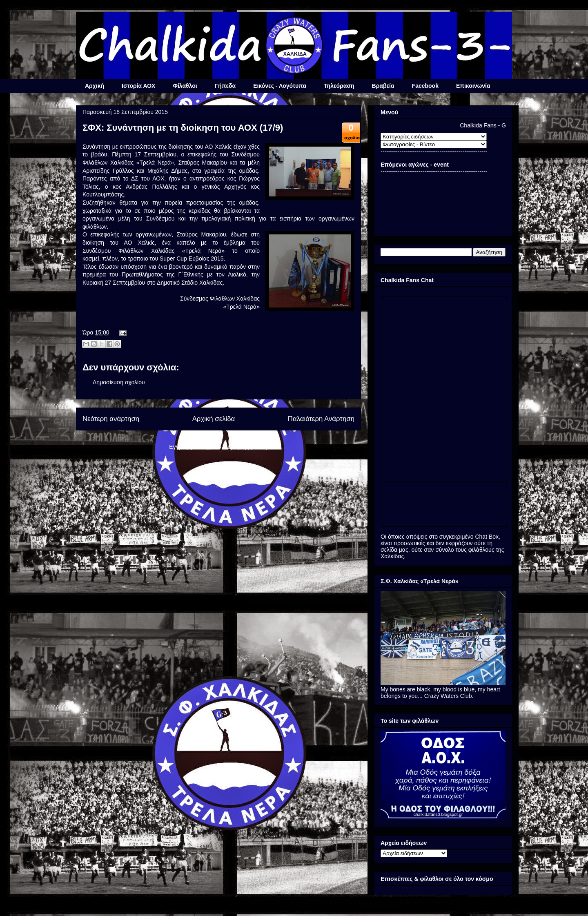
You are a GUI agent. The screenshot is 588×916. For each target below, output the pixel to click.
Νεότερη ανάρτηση (111, 419)
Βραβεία (383, 86)
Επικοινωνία (473, 86)
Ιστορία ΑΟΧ (138, 86)
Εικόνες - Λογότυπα (280, 86)
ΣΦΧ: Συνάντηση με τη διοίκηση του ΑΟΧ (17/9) (183, 128)
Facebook (425, 86)
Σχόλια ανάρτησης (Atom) (235, 447)
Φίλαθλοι (185, 86)
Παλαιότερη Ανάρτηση (321, 419)
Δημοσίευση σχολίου (119, 382)
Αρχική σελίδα (214, 419)
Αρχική (95, 86)
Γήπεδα (225, 86)
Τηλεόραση (339, 86)
